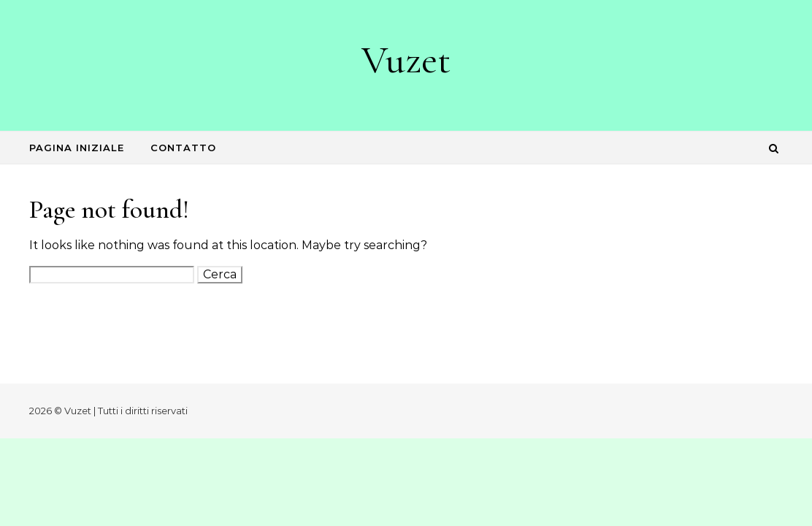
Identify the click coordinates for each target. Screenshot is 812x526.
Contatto (183, 148)
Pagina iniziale (77, 148)
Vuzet (406, 60)
